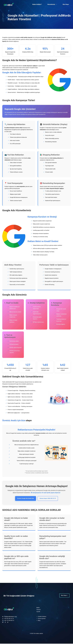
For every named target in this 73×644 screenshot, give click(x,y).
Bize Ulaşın (66, 4)
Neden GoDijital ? (37, 4)
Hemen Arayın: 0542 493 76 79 (49, 499)
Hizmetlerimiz (53, 4)
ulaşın (29, 420)
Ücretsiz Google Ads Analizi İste (24, 499)
